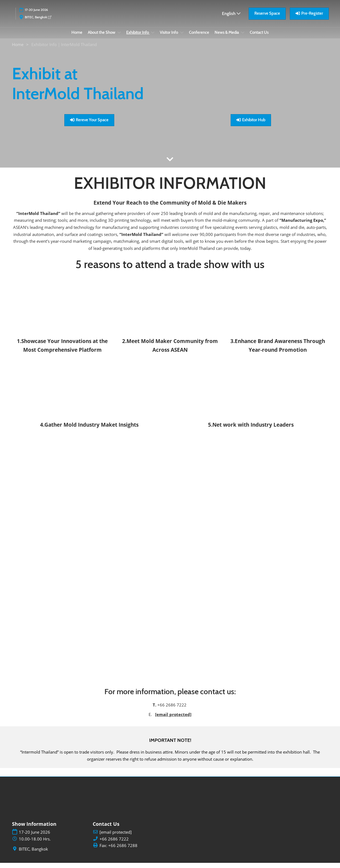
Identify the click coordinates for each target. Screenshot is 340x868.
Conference (199, 38)
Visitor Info (169, 38)
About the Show (102, 38)
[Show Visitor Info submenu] (182, 38)
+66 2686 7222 (114, 844)
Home (77, 38)
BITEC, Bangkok (38, 22)
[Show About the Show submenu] (119, 38)
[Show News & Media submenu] (243, 38)
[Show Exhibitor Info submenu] (153, 38)
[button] (267, 19)
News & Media (227, 38)
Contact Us (259, 38)
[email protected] (173, 720)
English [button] (231, 19)
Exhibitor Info (138, 38)
